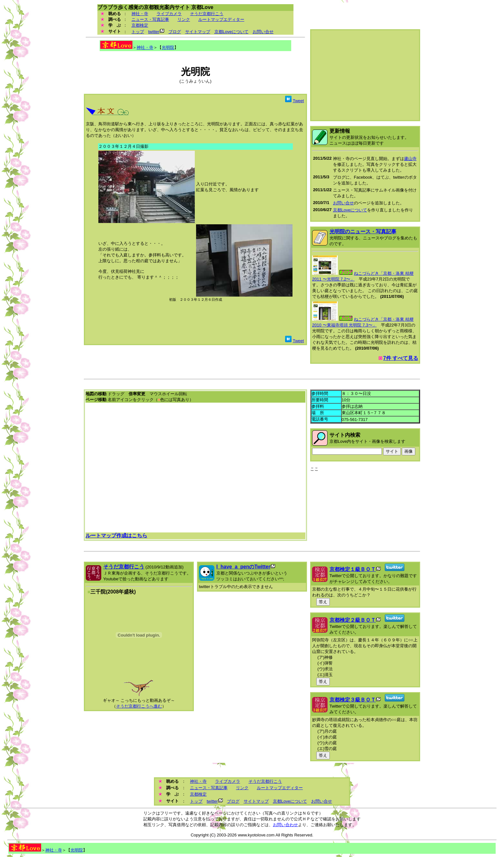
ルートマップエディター (221, 19)
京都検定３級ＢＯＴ (353, 700)
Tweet (298, 101)
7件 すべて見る (401, 358)
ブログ (175, 32)
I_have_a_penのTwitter (243, 567)
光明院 (168, 47)
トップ (138, 32)
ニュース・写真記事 (150, 19)
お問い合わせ (285, 825)
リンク (184, 19)
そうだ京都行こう (207, 14)
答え (323, 602)
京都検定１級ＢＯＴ (353, 569)
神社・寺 (140, 14)
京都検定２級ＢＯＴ (353, 620)
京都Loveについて (231, 32)
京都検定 (140, 25)
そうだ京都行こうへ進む (139, 706)
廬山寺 (410, 159)
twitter (154, 32)
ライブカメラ (169, 14)
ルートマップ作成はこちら (116, 536)
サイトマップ (198, 32)
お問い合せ (263, 32)
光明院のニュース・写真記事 (363, 232)
